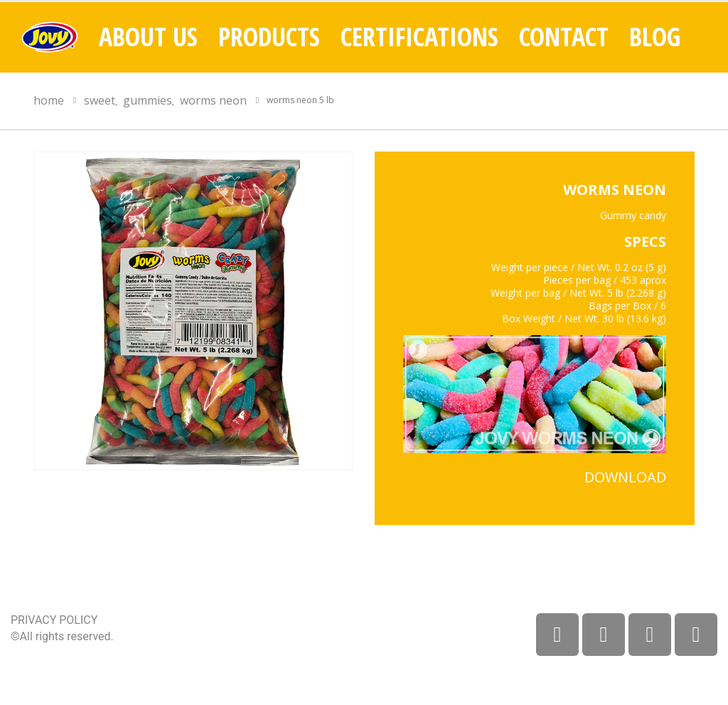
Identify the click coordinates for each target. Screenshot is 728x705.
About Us (148, 37)
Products (269, 37)
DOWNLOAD (625, 477)
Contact (564, 37)
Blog (655, 37)
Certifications (419, 37)
